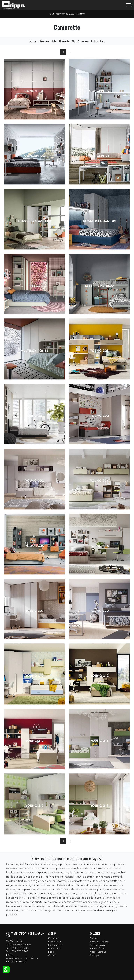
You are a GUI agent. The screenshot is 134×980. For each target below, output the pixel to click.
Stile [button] (54, 41)
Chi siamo (53, 938)
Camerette (80, 14)
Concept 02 (99, 91)
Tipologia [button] (64, 41)
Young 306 (99, 546)
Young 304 (99, 481)
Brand (51, 952)
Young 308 (99, 351)
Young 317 (34, 806)
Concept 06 (100, 156)
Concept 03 (35, 156)
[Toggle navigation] (129, 5)
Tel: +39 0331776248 (17, 951)
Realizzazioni (55, 948)
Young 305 (34, 546)
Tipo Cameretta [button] (80, 41)
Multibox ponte (34, 351)
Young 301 (34, 416)
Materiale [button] (44, 41)
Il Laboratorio (55, 942)
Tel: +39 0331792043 (17, 948)
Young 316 (99, 741)
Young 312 (99, 676)
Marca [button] (33, 41)
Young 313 (35, 741)
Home (51, 14)
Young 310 (34, 676)
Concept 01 (35, 91)
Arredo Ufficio (97, 948)
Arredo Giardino (98, 952)
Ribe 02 (35, 286)
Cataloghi (95, 955)
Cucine (94, 938)
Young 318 (99, 806)
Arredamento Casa (65, 14)
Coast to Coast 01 (35, 221)
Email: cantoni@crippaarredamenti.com (22, 956)
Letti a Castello (100, 286)
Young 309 (99, 611)
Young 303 (34, 481)
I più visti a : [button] (98, 41)
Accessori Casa (97, 945)
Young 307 (35, 611)
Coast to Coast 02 (99, 221)
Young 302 (99, 416)
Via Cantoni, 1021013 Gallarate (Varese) (18, 943)
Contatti (52, 955)
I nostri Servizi (55, 945)
